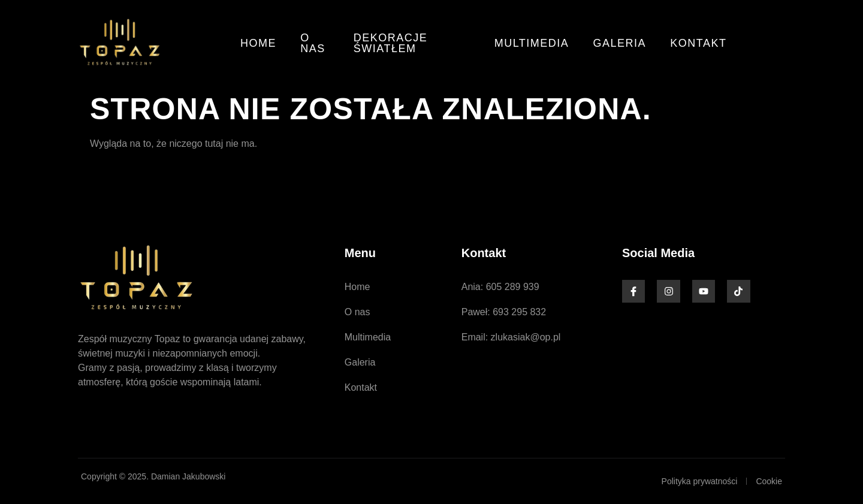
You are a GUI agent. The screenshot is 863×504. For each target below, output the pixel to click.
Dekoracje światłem (391, 43)
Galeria (620, 43)
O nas (313, 43)
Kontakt (699, 43)
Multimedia (532, 43)
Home (258, 43)
